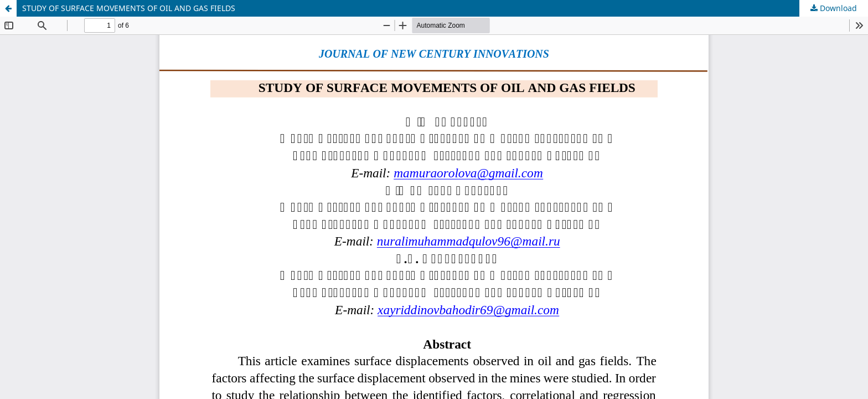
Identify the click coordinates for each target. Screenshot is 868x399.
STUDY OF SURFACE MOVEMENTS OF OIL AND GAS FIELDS (129, 8)
